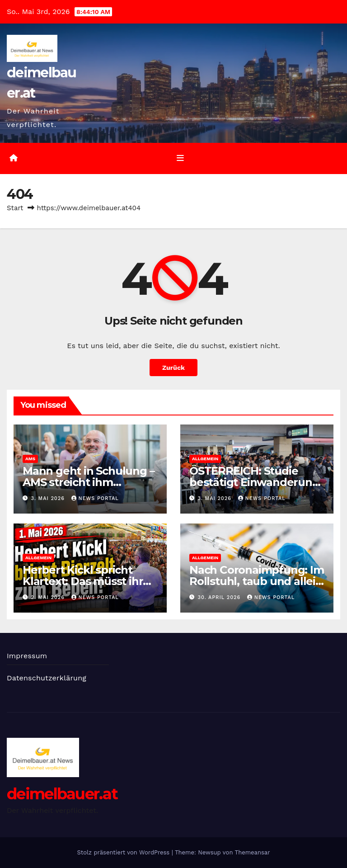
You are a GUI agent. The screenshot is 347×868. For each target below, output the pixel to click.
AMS (30, 459)
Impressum (27, 656)
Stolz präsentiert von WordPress (124, 852)
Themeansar (253, 852)
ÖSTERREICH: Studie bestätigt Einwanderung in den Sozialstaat (254, 482)
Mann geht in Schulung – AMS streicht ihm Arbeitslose (88, 482)
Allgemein (205, 459)
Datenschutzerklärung (47, 678)
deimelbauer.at (62, 794)
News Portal (95, 498)
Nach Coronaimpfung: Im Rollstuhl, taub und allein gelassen (257, 581)
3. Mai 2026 (49, 498)
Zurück (173, 368)
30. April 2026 (220, 597)
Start (15, 208)
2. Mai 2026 (49, 597)
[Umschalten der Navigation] (180, 158)
